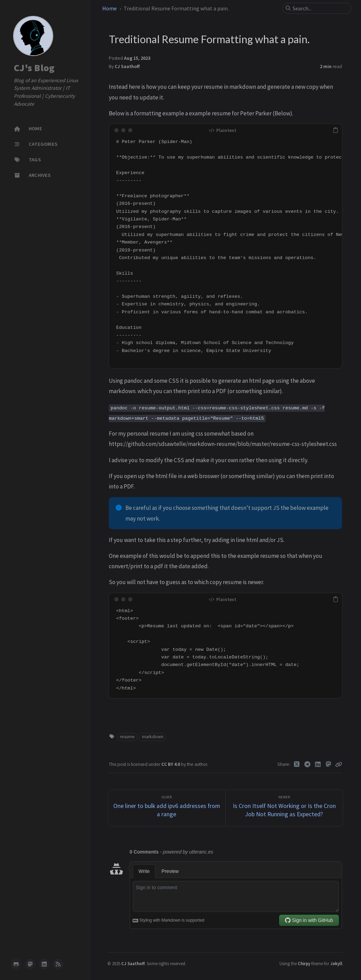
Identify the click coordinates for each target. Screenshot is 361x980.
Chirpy (304, 963)
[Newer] (284, 808)
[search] (320, 8)
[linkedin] (44, 964)
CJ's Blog (34, 68)
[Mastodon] (328, 764)
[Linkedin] (318, 764)
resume (127, 737)
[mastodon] (30, 964)
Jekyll (336, 963)
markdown (153, 737)
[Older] (167, 808)
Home (110, 8)
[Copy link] (339, 764)
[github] (16, 964)
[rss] (58, 964)
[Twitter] (297, 764)
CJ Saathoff (127, 66)
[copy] (336, 130)
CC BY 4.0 (171, 764)
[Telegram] (307, 764)
